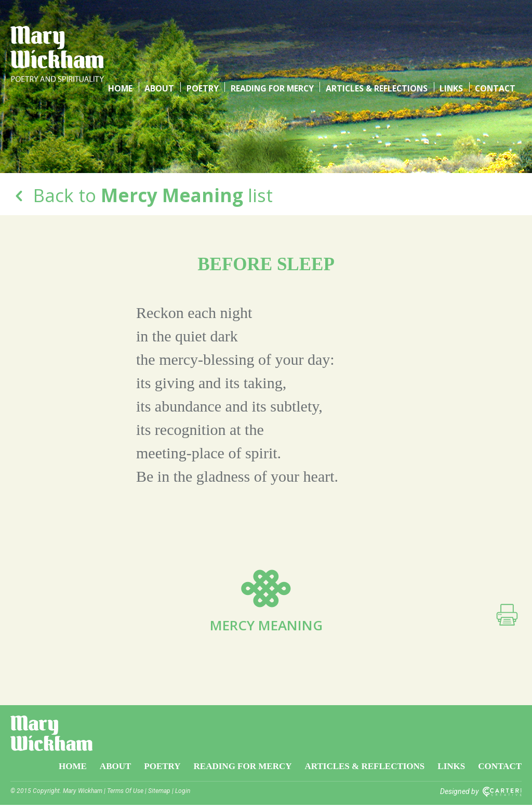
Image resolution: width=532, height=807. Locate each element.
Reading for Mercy (274, 31)
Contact (495, 31)
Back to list (142, 195)
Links (452, 31)
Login (183, 793)
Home (126, 31)
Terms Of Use (125, 793)
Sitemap (159, 793)
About (163, 31)
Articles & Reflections (378, 31)
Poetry (205, 31)
